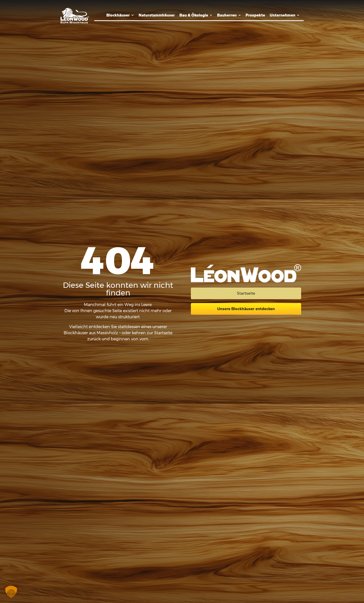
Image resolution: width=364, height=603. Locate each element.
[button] (11, 592)
